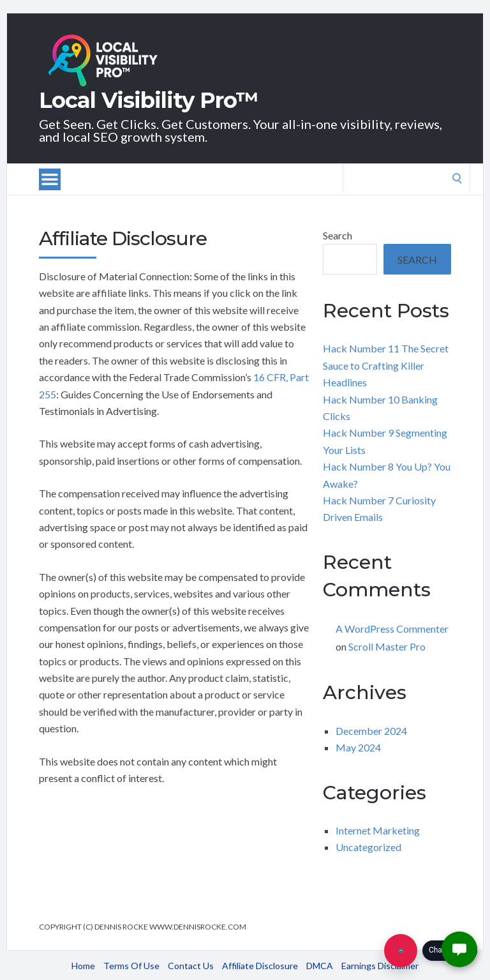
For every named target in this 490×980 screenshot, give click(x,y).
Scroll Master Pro (387, 646)
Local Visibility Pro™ (149, 100)
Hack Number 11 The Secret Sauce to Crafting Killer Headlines (386, 365)
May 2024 (358, 747)
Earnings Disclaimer (380, 966)
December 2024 (371, 731)
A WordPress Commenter (392, 629)
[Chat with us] (401, 951)
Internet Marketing (378, 830)
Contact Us (191, 966)
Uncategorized (368, 847)
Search (338, 235)
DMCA (320, 966)
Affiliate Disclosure (260, 966)
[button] (459, 949)
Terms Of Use (131, 966)
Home (83, 966)
